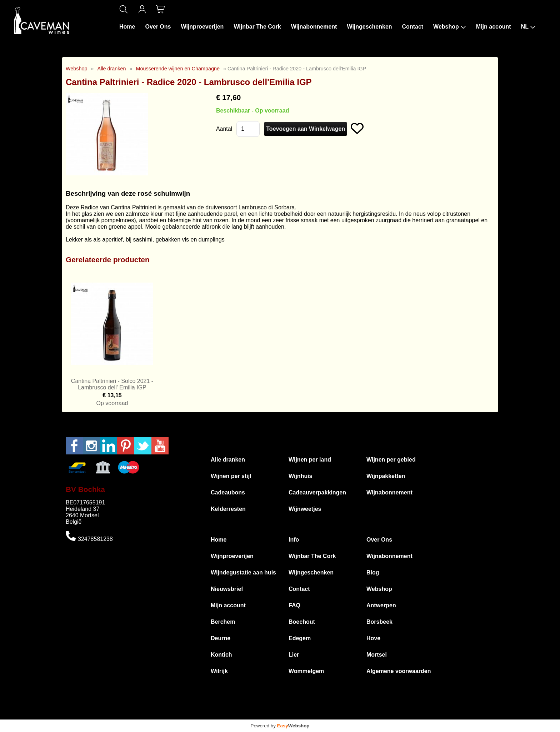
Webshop (450, 27)
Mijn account (494, 27)
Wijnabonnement (314, 27)
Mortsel (377, 655)
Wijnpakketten (386, 476)
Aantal (224, 129)
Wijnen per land (310, 460)
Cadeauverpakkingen (317, 492)
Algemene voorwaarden (399, 671)
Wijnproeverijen (202, 27)
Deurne (221, 638)
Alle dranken (112, 69)
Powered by (280, 726)
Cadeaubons (228, 492)
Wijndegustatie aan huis (243, 572)
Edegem (300, 638)
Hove (373, 638)
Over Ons (158, 27)
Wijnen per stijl (231, 476)
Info (294, 540)
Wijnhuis (301, 476)
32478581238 (95, 539)
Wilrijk (219, 671)
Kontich (221, 655)
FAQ (294, 605)
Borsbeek (379, 622)
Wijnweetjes (305, 509)
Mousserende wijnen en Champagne (178, 69)
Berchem (223, 622)
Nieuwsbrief (227, 589)
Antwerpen (381, 605)
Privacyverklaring (352, 716)
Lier (294, 655)
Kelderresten (228, 509)
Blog (373, 572)
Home (127, 27)
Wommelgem (306, 671)
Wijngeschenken (369, 27)
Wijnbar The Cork (257, 27)
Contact (413, 27)
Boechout (302, 622)
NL (528, 27)
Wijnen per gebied (391, 460)
